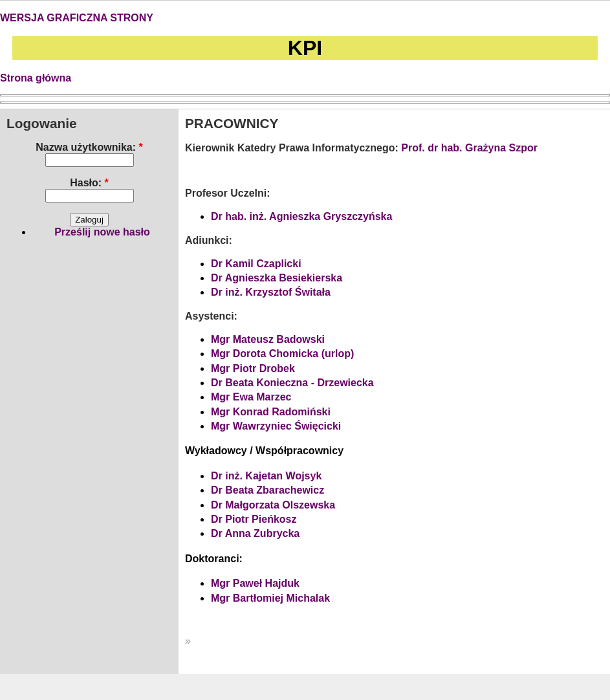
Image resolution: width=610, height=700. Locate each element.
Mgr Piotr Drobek (253, 368)
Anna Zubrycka (261, 533)
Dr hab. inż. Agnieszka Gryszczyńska (301, 216)
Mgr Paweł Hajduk (255, 583)
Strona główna (36, 78)
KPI (305, 48)
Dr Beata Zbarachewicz (267, 490)
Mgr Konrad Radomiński (271, 412)
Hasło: (89, 183)
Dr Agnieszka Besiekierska (277, 278)
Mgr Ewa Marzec (251, 397)
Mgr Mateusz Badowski (268, 339)
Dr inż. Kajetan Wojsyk (266, 476)
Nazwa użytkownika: (89, 147)
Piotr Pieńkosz (260, 519)
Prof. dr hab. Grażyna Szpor (469, 148)
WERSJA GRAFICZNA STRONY (77, 18)
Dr (217, 519)
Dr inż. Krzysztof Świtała (271, 292)
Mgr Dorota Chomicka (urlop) (282, 354)
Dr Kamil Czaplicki (256, 264)
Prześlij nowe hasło (102, 232)
